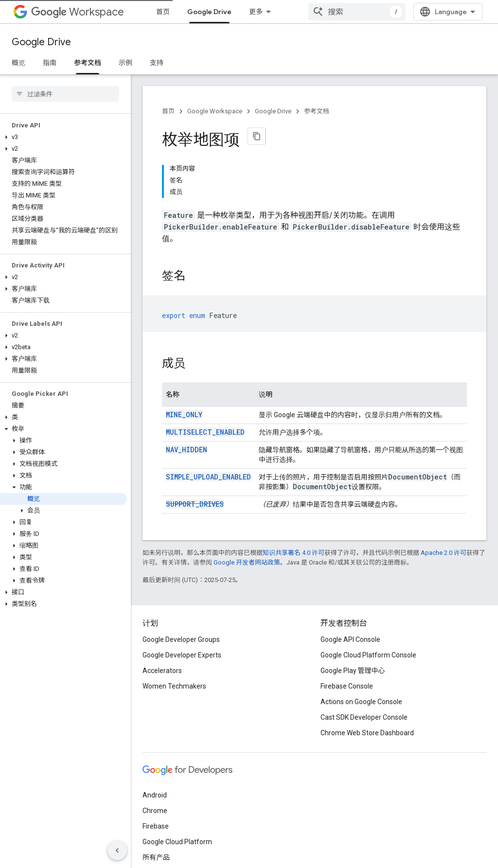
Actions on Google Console (361, 652)
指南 (50, 63)
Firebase (156, 777)
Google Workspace (215, 111)
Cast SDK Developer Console (364, 668)
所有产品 (263, 12)
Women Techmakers (174, 637)
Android (155, 745)
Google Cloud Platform (177, 792)
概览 (18, 63)
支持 (157, 63)
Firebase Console (347, 637)
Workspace (78, 12)
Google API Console (350, 590)
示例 (125, 63)
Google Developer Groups (181, 590)
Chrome (155, 761)
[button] (63, 137)
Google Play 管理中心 (353, 621)
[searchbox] (65, 94)
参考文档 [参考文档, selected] (88, 63)
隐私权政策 (182, 848)
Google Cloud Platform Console (368, 605)
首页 (163, 12)
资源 (315, 12)
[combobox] (426, 12)
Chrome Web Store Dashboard (367, 683)
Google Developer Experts (182, 605)
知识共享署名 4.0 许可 (293, 503)
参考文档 (317, 111)
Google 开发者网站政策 (247, 513)
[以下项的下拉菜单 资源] (334, 12)
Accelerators (162, 621)
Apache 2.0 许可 (444, 503)
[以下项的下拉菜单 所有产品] (288, 12)
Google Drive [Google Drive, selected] (209, 12)
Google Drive (41, 42)
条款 (149, 848)
